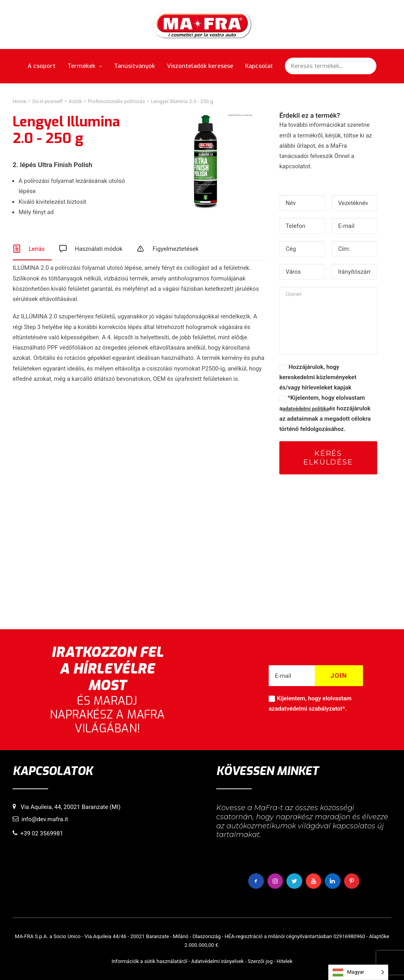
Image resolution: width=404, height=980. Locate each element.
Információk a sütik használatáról (150, 961)
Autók (75, 101)
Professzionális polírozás (117, 101)
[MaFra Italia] (202, 24)
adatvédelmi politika (306, 409)
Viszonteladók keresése (200, 66)
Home (20, 101)
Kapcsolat (259, 66)
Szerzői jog (260, 961)
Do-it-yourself (48, 101)
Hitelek (284, 961)
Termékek (85, 66)
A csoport (42, 66)
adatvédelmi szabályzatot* (310, 709)
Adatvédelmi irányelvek (218, 961)
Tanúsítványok (135, 66)
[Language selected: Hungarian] (358, 972)
